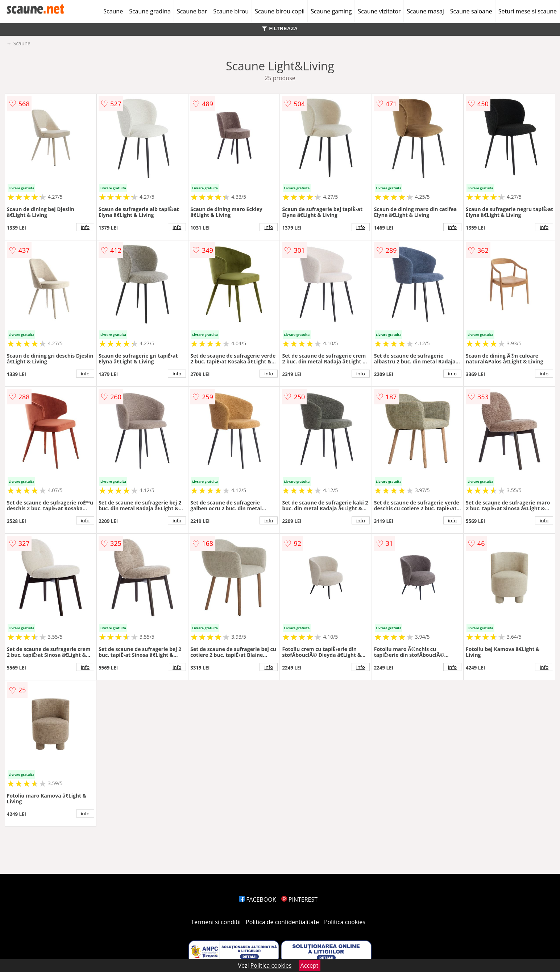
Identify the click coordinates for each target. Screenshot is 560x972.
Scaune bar (192, 11)
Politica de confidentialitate (282, 922)
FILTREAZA (280, 28)
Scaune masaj (425, 11)
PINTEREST (299, 899)
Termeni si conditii (216, 922)
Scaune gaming (331, 11)
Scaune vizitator (379, 11)
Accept (310, 965)
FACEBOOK (258, 899)
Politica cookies (345, 922)
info (85, 227)
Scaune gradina (150, 11)
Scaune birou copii (280, 11)
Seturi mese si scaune (528, 11)
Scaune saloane (471, 11)
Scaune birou (231, 11)
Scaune (113, 11)
